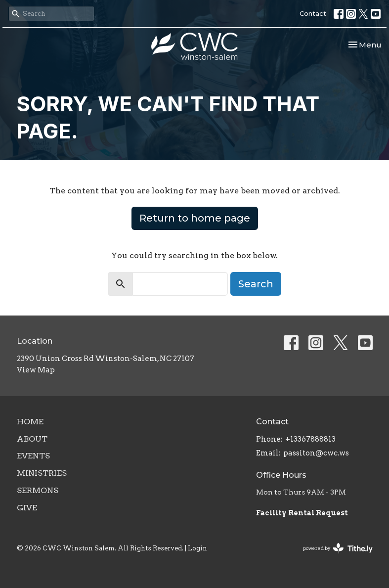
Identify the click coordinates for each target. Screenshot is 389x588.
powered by (338, 548)
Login (197, 548)
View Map (36, 370)
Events (33, 456)
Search (256, 284)
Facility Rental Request (303, 513)
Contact (313, 13)
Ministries (42, 473)
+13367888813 (310, 439)
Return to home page (195, 218)
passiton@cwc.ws (316, 453)
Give (27, 508)
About (32, 439)
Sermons (38, 490)
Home (30, 422)
